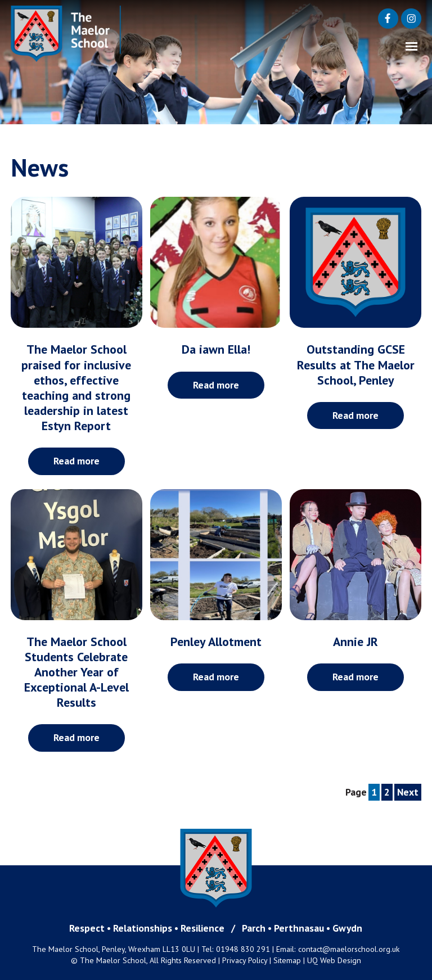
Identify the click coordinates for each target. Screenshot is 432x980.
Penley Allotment (216, 642)
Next (408, 792)
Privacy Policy (245, 960)
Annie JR (355, 642)
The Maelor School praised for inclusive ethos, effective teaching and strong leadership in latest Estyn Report (76, 387)
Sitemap (287, 960)
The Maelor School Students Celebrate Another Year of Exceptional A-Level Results (76, 672)
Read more (76, 461)
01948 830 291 (243, 949)
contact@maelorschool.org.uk (349, 949)
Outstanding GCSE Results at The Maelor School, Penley (356, 364)
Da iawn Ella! (216, 349)
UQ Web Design (334, 960)
